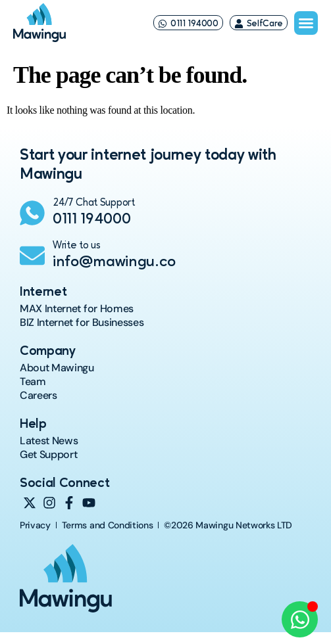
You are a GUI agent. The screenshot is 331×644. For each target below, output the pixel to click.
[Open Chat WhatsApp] (300, 619)
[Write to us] (32, 256)
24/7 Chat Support (94, 203)
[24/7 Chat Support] (32, 213)
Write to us (76, 246)
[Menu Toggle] (306, 23)
